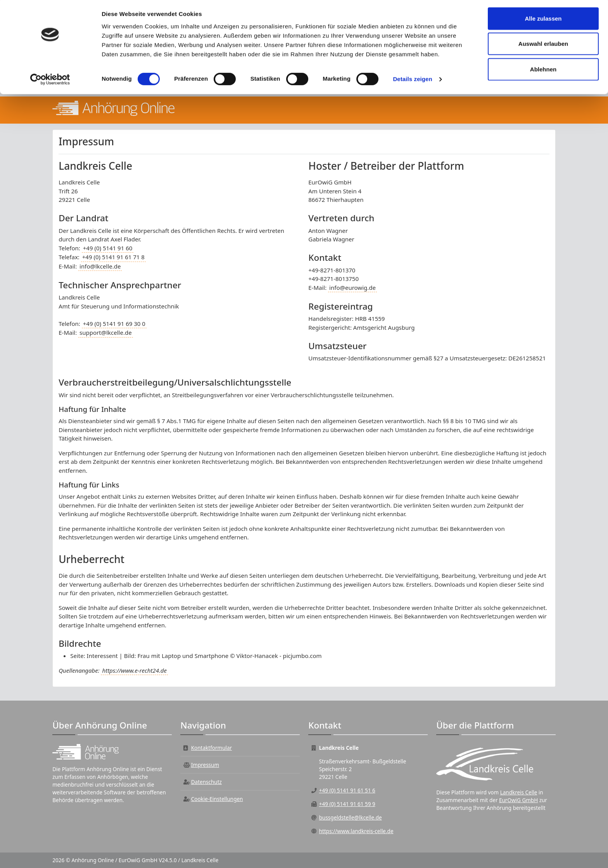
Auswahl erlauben (543, 46)
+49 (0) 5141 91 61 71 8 (113, 257)
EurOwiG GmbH (518, 800)
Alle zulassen (543, 20)
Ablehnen (543, 71)
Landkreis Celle (519, 792)
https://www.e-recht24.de (134, 670)
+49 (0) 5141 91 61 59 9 (347, 804)
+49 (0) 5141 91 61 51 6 (347, 790)
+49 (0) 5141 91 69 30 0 (114, 324)
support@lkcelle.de (106, 332)
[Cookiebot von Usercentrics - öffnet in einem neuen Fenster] (50, 81)
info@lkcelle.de (100, 266)
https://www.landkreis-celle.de (356, 831)
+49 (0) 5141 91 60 (108, 248)
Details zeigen (412, 81)
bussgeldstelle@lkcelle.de (351, 818)
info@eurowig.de (352, 288)
